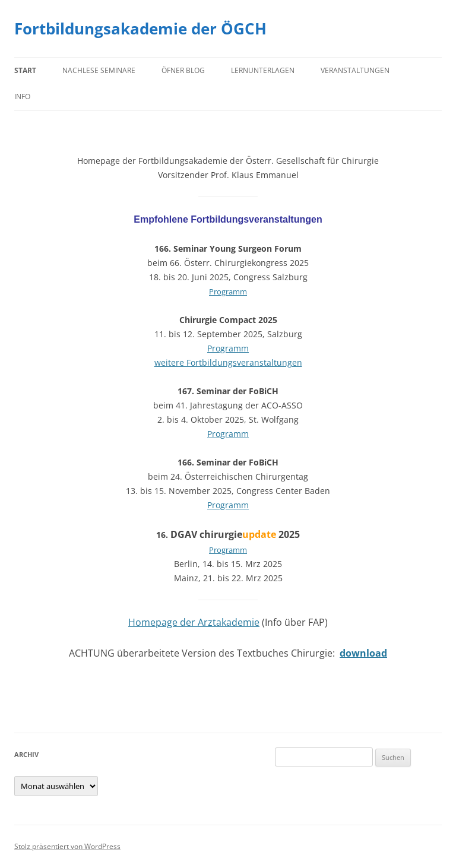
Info (22, 96)
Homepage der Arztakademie (194, 622)
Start (25, 70)
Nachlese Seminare (99, 70)
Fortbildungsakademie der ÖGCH (140, 28)
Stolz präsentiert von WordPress (67, 846)
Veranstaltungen (355, 70)
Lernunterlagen (263, 70)
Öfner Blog (183, 70)
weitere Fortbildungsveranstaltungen (228, 362)
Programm (228, 292)
